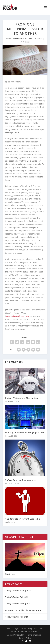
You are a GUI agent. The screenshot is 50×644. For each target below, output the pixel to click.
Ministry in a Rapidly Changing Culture (25, 433)
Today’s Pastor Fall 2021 (16, 597)
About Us (15, 632)
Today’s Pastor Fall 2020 (16, 617)
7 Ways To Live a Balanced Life (20, 480)
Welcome (38, 628)
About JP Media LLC (16, 635)
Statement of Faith (29, 632)
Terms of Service (34, 635)
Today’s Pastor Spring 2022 (18, 590)
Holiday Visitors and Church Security (23, 398)
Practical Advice (36, 38)
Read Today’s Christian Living (19, 628)
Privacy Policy (25, 638)
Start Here (10, 574)
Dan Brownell (21, 38)
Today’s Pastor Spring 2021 (18, 604)
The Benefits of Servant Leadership (23, 519)
